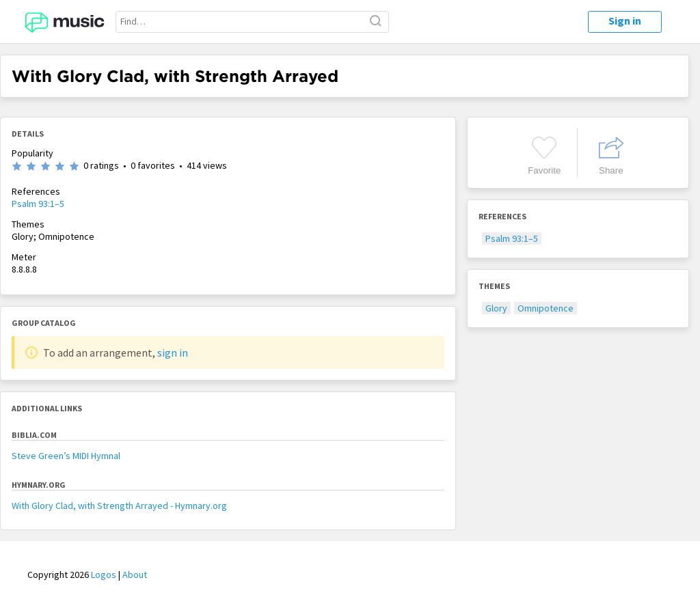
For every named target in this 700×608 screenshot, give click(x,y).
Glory (496, 308)
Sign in (625, 20)
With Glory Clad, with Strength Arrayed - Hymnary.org (119, 506)
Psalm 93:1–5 (38, 204)
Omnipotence (546, 308)
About (135, 575)
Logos (104, 575)
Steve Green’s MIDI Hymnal (66, 456)
